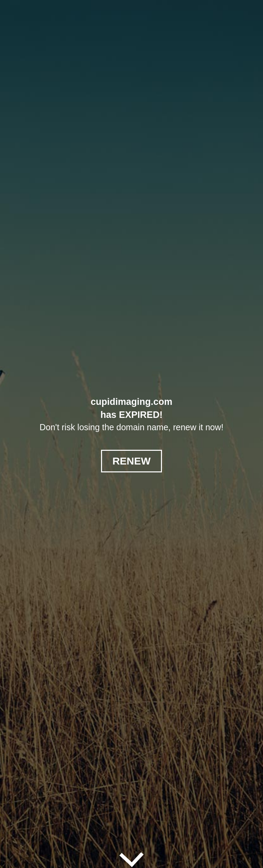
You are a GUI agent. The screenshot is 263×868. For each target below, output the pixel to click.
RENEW (131, 461)
